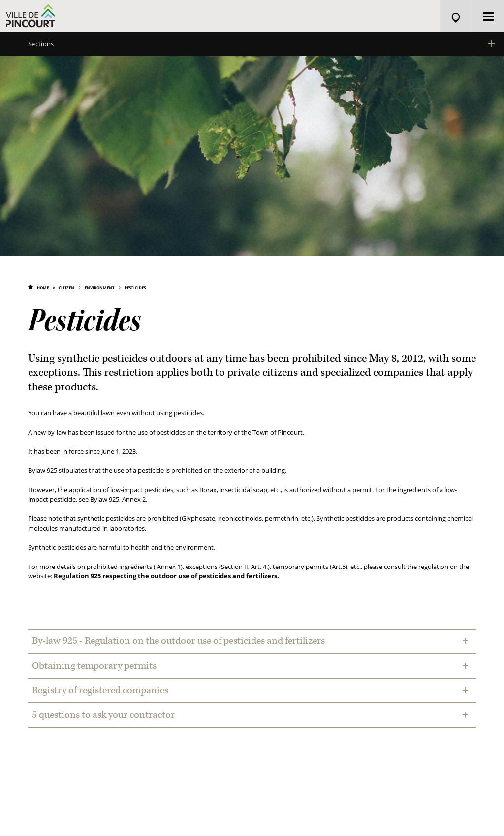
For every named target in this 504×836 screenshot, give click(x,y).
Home (43, 287)
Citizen (66, 287)
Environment (100, 287)
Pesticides (135, 287)
